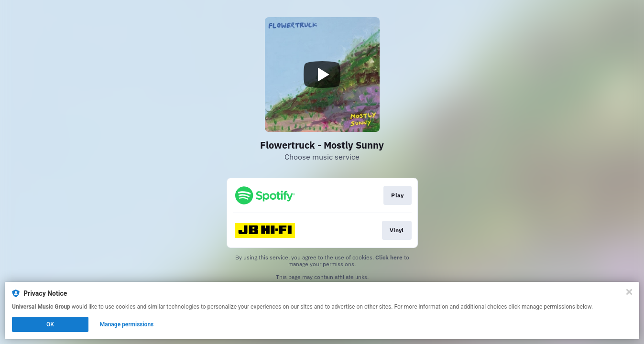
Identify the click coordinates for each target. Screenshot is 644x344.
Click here (389, 257)
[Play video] (322, 75)
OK (50, 324)
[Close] (629, 292)
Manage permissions (127, 324)
